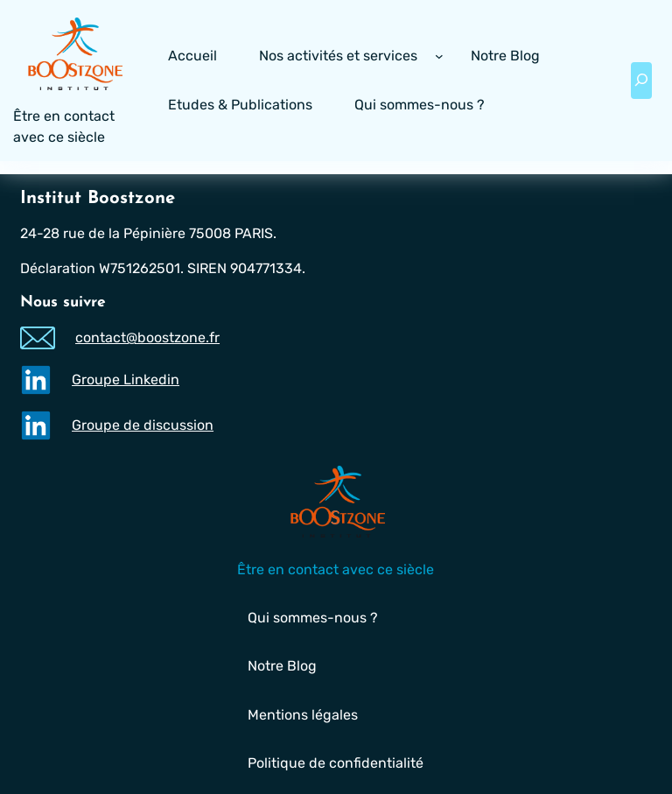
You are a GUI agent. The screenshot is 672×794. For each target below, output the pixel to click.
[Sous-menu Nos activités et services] (439, 56)
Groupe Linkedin (126, 379)
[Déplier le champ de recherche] (641, 81)
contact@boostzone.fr (147, 337)
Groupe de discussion (143, 424)
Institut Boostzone (98, 199)
